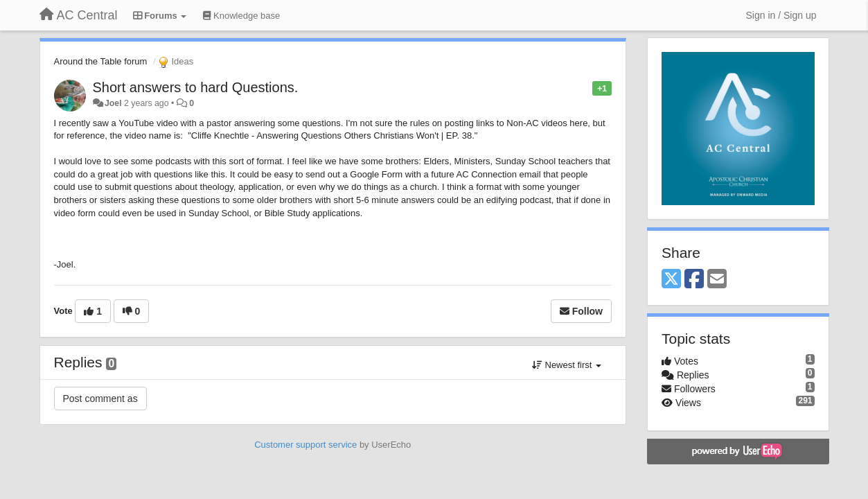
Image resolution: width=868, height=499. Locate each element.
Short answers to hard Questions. (196, 87)
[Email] (717, 280)
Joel (113, 103)
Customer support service (305, 445)
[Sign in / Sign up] (781, 15)
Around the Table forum (101, 61)
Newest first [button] (567, 365)
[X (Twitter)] (671, 280)
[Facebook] (694, 280)
